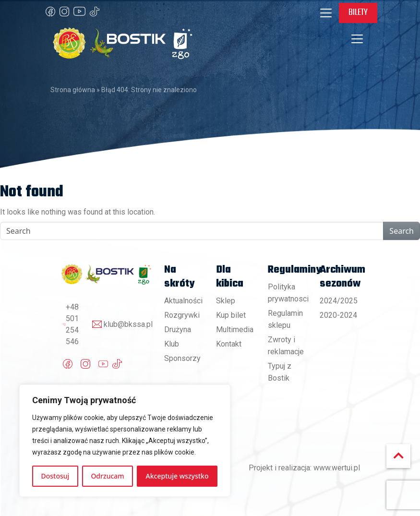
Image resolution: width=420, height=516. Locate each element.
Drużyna (178, 330)
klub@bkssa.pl (128, 324)
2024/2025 (339, 301)
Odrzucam (107, 476)
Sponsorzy (182, 358)
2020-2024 (338, 315)
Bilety (358, 12)
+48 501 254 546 (72, 324)
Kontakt (229, 344)
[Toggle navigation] (326, 13)
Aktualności (183, 301)
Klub (172, 344)
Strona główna (73, 90)
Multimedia (235, 330)
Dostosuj (55, 476)
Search (402, 231)
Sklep (226, 301)
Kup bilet (231, 315)
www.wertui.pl (337, 468)
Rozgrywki (182, 315)
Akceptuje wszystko (177, 476)
